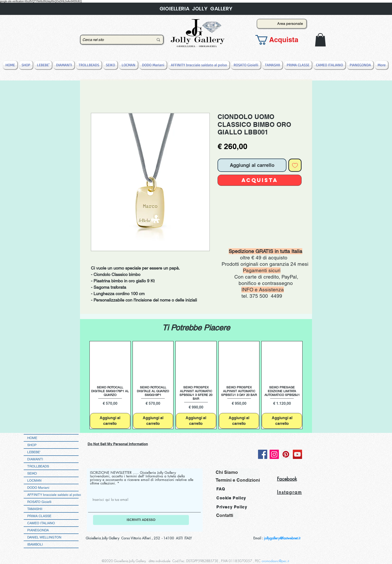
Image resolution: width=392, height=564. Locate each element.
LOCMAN (34, 480)
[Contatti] (227, 515)
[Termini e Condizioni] (238, 480)
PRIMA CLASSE (39, 516)
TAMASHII (35, 509)
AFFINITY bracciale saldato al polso (53, 495)
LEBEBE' (34, 452)
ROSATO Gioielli (39, 502)
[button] (280, 40)
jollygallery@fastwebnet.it (282, 538)
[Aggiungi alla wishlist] (295, 165)
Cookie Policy (231, 498)
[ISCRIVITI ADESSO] (141, 520)
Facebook (287, 479)
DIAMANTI (35, 459)
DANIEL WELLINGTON (44, 537)
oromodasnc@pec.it (275, 561)
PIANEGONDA (38, 530)
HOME (32, 438)
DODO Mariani (38, 488)
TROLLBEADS (38, 466)
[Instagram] (274, 454)
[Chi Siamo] (237, 472)
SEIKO (32, 473)
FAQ (221, 489)
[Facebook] (263, 454)
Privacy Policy (232, 507)
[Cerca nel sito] (115, 40)
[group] (196, 385)
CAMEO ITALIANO (41, 523)
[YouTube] (297, 454)
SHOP (32, 445)
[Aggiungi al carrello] (110, 421)
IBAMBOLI (35, 544)
